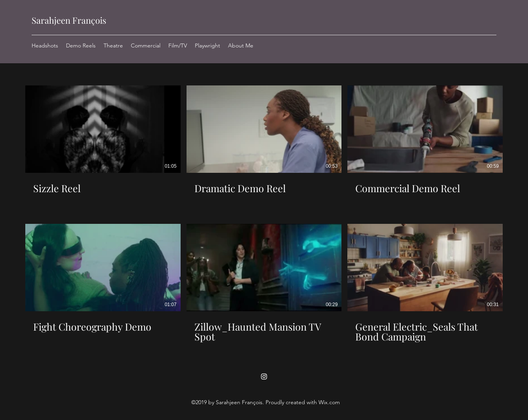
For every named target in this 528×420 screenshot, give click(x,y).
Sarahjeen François (69, 20)
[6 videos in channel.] (264, 214)
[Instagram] (264, 376)
